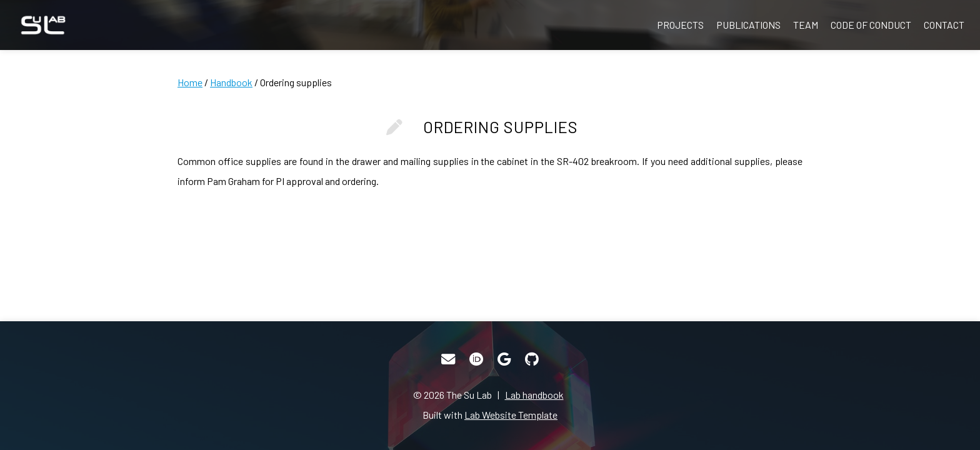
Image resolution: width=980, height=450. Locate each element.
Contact (944, 25)
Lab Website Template (511, 415)
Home (190, 82)
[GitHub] (532, 359)
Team (806, 25)
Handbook (231, 82)
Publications (748, 25)
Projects (680, 25)
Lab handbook (534, 395)
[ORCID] (476, 359)
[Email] (448, 359)
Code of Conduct (871, 25)
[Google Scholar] (504, 359)
